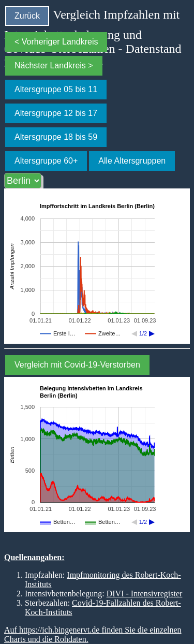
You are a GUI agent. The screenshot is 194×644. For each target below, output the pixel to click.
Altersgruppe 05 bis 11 (56, 89)
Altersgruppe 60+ (46, 161)
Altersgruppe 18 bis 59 (56, 137)
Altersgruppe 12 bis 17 (56, 113)
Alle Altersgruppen (132, 161)
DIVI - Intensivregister (145, 594)
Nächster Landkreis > (54, 65)
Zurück (27, 16)
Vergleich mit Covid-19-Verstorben (77, 365)
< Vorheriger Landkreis (56, 42)
